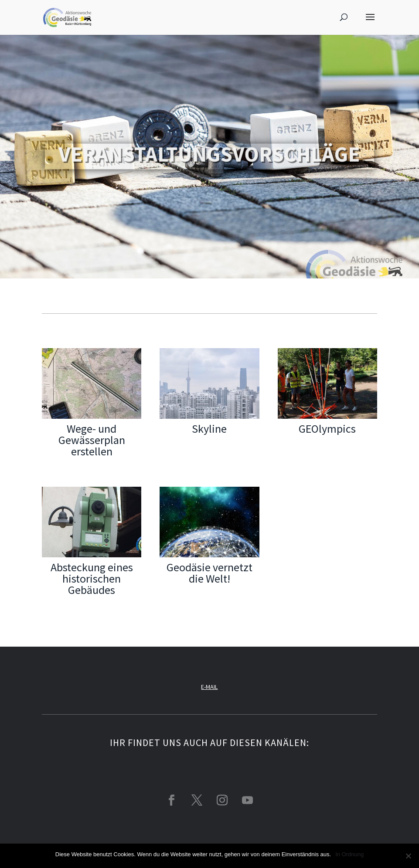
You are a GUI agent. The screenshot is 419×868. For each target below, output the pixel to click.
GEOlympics (327, 429)
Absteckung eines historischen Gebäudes (92, 578)
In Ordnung (349, 854)
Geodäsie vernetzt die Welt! (209, 573)
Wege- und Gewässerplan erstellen (92, 440)
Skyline (209, 429)
